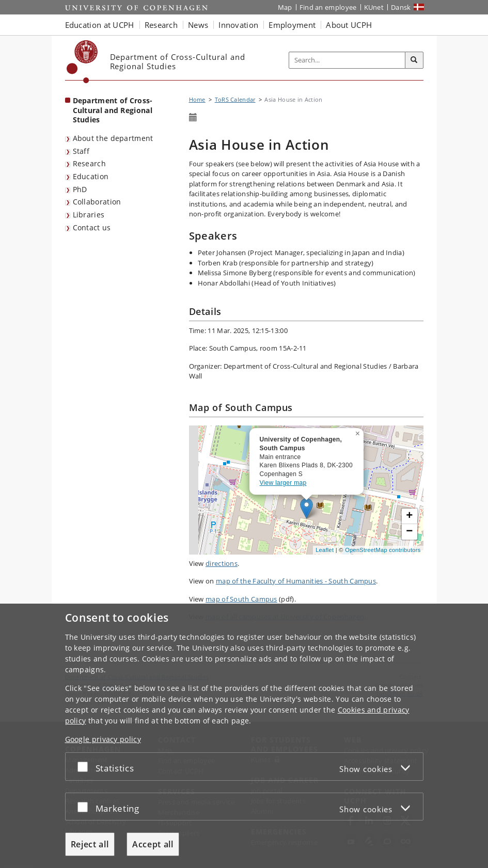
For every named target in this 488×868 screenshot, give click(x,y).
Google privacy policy (103, 739)
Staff (81, 151)
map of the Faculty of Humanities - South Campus (296, 581)
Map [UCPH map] (285, 7)
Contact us (92, 227)
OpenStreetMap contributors (383, 550)
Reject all (90, 844)
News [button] (198, 25)
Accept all (153, 844)
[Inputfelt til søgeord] (347, 60)
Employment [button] (292, 25)
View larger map (283, 483)
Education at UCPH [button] (100, 25)
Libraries (89, 215)
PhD (80, 189)
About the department (113, 138)
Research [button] (161, 25)
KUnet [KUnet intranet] (374, 7)
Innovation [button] (238, 25)
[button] (359, 432)
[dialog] (244, 736)
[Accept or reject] (85, 767)
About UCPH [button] (349, 25)
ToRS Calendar (235, 99)
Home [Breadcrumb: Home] (197, 99)
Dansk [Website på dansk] (401, 7)
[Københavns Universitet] (82, 62)
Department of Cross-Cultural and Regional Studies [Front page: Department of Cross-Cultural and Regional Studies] (113, 110)
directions (222, 563)
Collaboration (97, 202)
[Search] (414, 60)
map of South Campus (241, 599)
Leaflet (325, 550)
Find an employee (328, 7)
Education (91, 176)
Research (89, 163)
